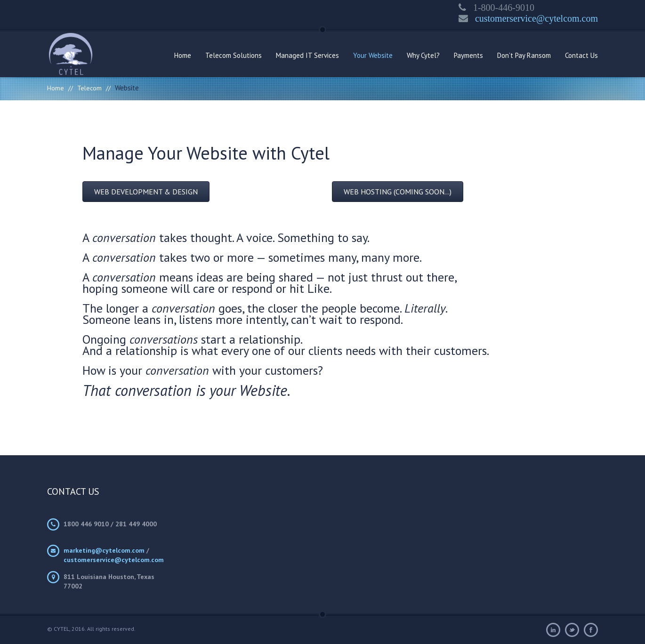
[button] (146, 192)
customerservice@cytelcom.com (533, 18)
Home (183, 55)
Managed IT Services (307, 55)
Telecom (89, 88)
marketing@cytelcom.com (104, 550)
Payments (468, 55)
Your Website (373, 55)
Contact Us (581, 55)
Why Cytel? (423, 55)
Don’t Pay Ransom (524, 55)
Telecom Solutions (234, 55)
